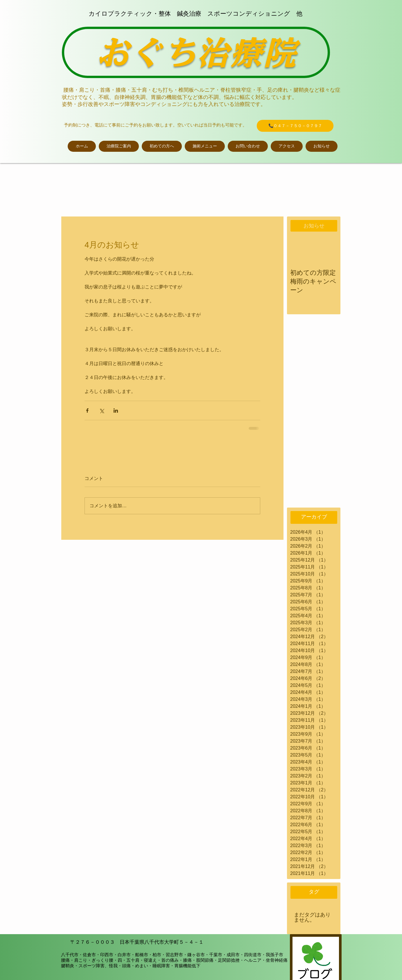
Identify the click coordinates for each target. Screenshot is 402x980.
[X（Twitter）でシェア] (102, 410)
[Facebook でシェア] (87, 410)
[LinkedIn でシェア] (116, 410)
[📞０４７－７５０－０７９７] (295, 126)
